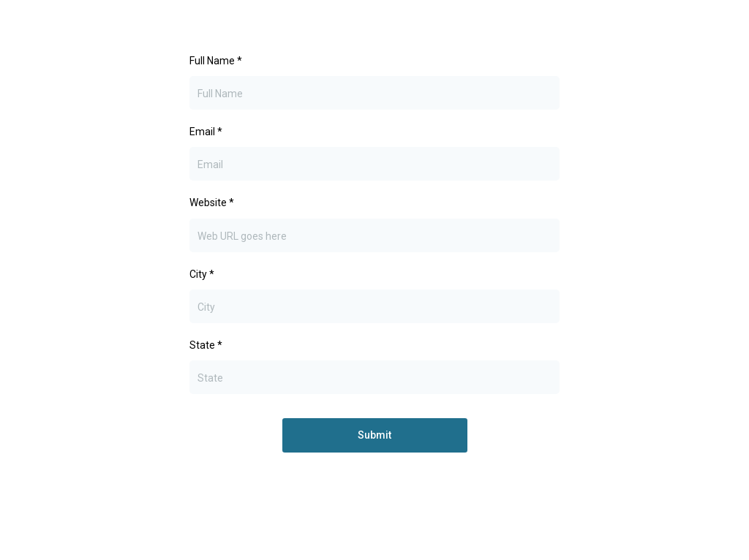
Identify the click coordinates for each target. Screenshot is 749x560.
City (202, 274)
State (206, 345)
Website (212, 203)
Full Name (216, 61)
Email (206, 132)
